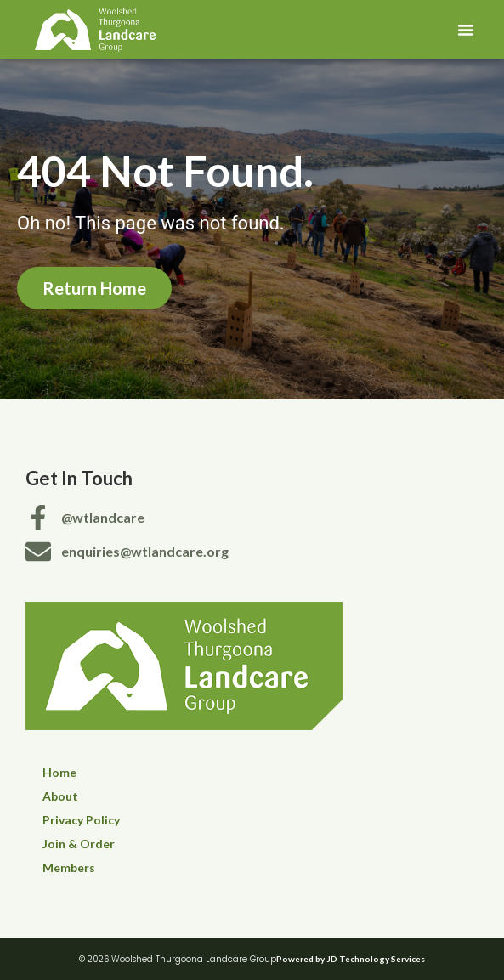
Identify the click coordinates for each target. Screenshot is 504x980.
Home (59, 772)
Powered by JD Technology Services (351, 959)
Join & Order (79, 844)
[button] (466, 30)
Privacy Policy (81, 820)
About (60, 796)
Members (69, 867)
